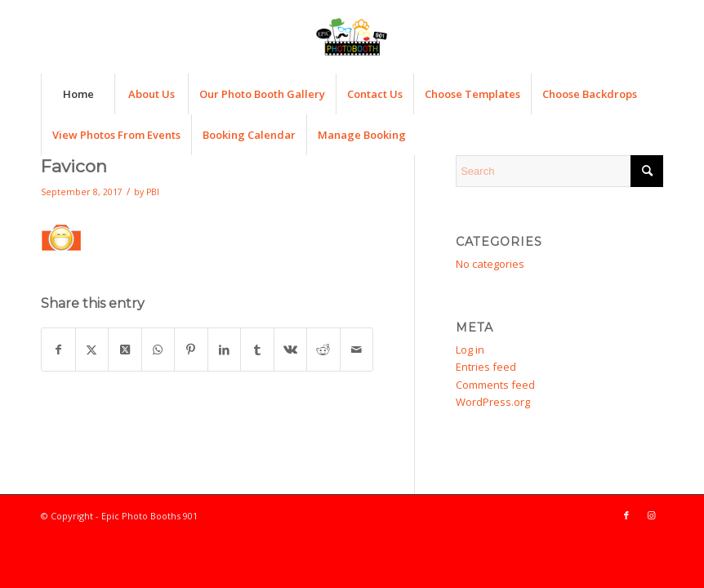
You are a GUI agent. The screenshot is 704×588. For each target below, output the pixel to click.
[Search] (559, 171)
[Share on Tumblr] (257, 350)
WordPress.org (493, 402)
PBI (153, 192)
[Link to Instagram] (651, 515)
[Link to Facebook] (626, 515)
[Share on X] (92, 350)
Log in (470, 350)
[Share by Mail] (357, 350)
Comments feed (495, 385)
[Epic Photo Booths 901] (352, 37)
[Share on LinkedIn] (225, 350)
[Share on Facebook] (58, 350)
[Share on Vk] (291, 350)
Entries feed (486, 367)
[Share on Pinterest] (191, 350)
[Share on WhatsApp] (158, 350)
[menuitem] (78, 94)
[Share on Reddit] (323, 350)
